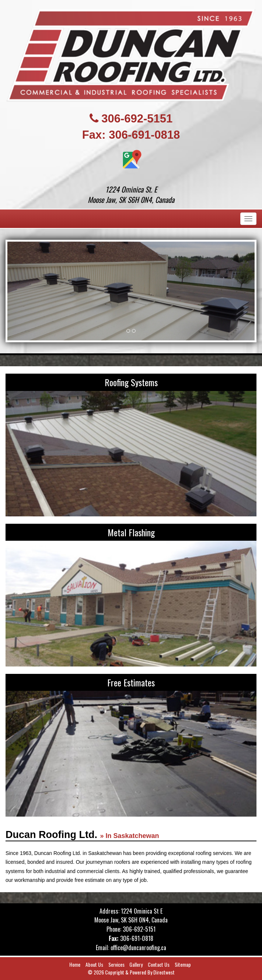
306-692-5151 (137, 119)
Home (75, 964)
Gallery (136, 964)
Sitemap (183, 964)
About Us (94, 964)
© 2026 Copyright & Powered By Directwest (131, 972)
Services (116, 964)
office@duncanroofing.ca (138, 948)
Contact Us (159, 964)
